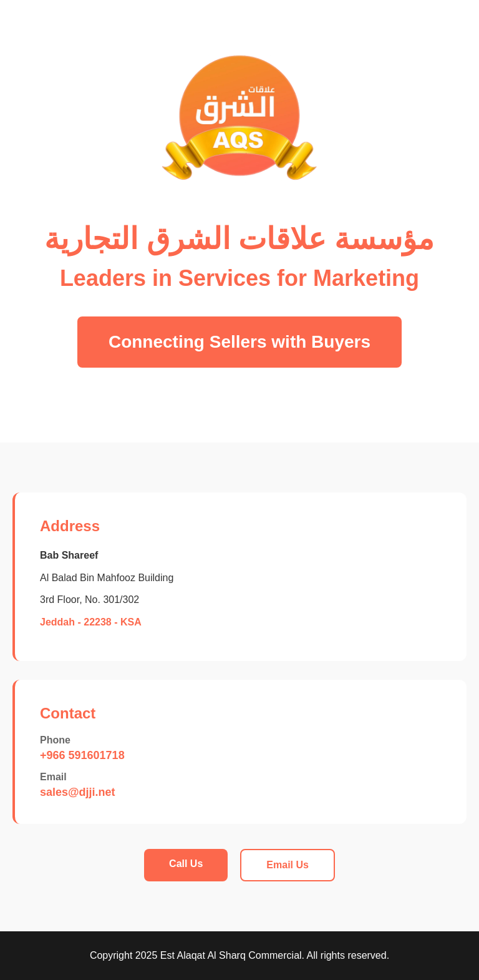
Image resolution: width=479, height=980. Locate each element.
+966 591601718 (82, 755)
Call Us (186, 864)
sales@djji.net (78, 792)
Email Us (288, 865)
